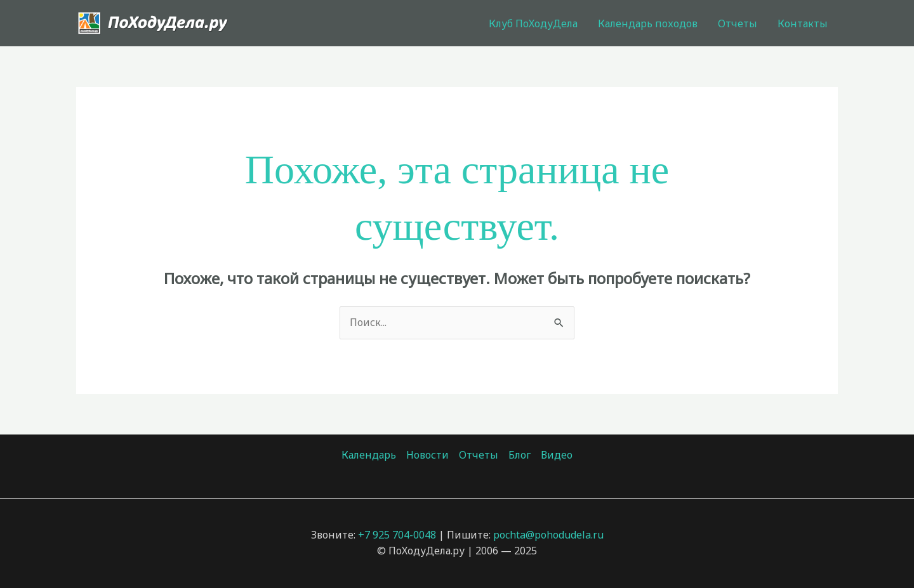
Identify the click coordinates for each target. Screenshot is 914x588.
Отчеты (738, 23)
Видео (557, 455)
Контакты (803, 23)
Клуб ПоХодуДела (533, 23)
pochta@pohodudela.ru (548, 535)
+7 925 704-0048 (397, 535)
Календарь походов (648, 23)
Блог (520, 455)
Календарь (369, 455)
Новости (427, 455)
